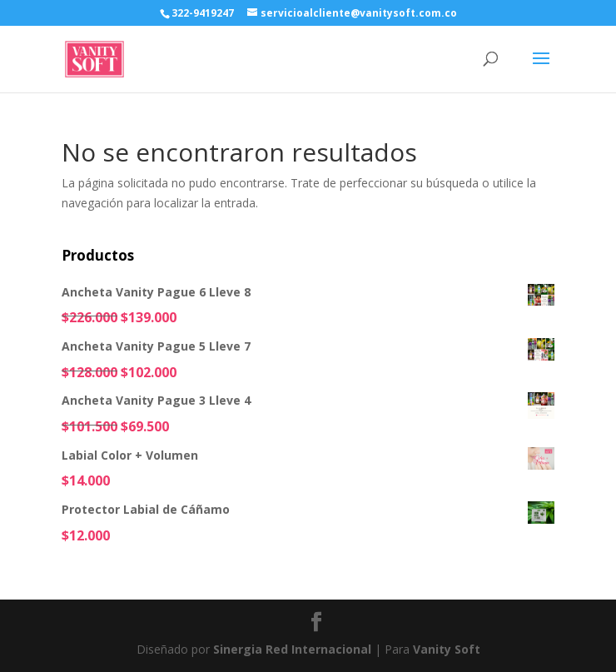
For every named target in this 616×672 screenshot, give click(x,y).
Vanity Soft (447, 649)
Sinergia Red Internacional (292, 649)
